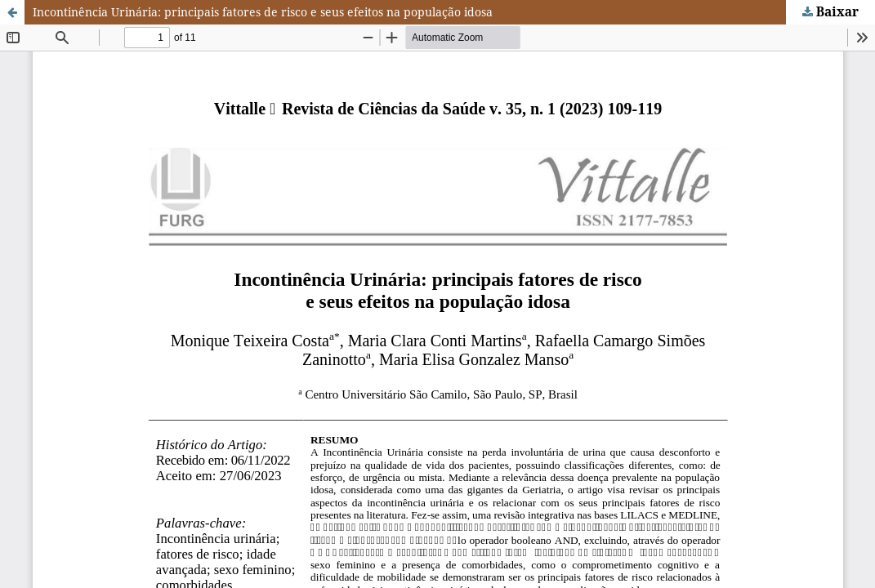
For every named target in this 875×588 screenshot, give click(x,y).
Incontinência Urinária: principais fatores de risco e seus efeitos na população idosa (263, 12)
